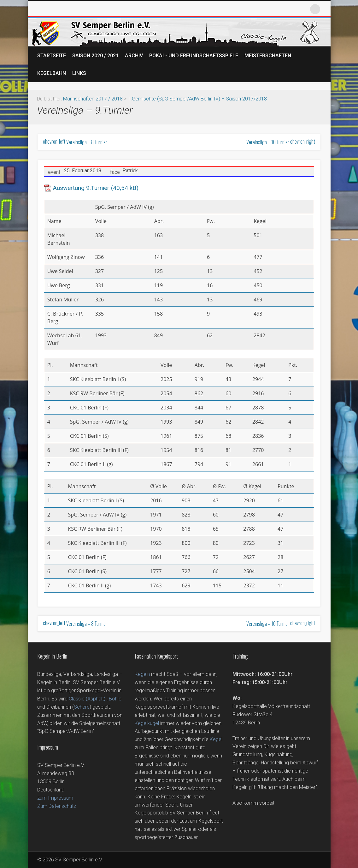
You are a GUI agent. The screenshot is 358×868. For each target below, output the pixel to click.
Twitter (288, 9)
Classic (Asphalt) (87, 699)
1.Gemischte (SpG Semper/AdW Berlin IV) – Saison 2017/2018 (197, 99)
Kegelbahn (52, 73)
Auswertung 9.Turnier (81, 188)
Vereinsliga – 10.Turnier (281, 142)
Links (79, 73)
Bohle (115, 699)
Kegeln (142, 674)
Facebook (273, 9)
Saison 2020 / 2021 (95, 56)
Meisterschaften (268, 56)
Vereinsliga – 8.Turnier (75, 142)
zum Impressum (55, 798)
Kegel (216, 739)
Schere (82, 707)
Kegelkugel (147, 723)
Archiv (134, 56)
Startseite (52, 56)
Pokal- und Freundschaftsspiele (194, 56)
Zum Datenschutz (57, 806)
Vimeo (302, 9)
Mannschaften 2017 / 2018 (93, 99)
